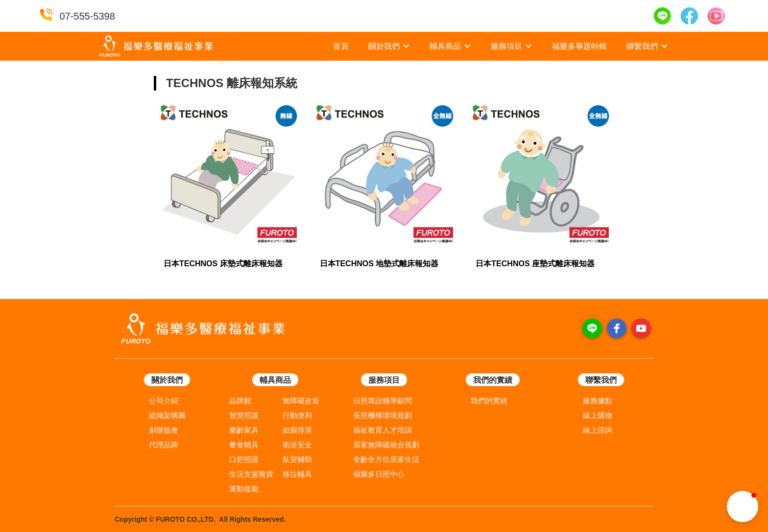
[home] (156, 46)
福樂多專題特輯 (579, 46)
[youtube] (641, 328)
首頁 (341, 46)
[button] (389, 46)
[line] (592, 328)
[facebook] (617, 328)
